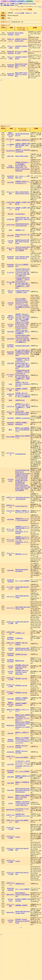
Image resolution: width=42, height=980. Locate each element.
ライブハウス (25, 4)
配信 (8, 5)
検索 (1, 4)
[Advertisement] (21, 103)
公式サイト (29, 13)
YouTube (12, 5)
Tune (13, 1)
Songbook (29, 1)
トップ (16, 5)
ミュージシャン (32, 4)
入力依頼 (12, 4)
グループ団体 (3, 5)
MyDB (5, 1)
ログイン (40, 7)
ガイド (5, 4)
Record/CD (21, 1)
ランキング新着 (18, 4)
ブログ (35, 13)
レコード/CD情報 (19, 13)
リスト (8, 4)
